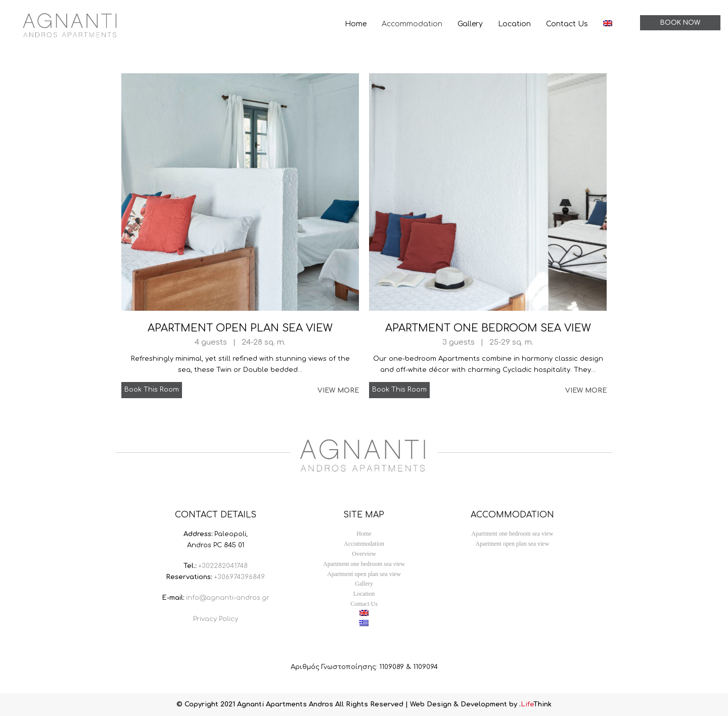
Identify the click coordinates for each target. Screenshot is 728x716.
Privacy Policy (216, 619)
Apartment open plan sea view (240, 328)
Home (364, 534)
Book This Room (152, 390)
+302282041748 (223, 566)
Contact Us (364, 604)
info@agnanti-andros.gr (228, 598)
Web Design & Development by (481, 704)
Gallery (364, 584)
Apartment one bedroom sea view (488, 328)
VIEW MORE (338, 391)
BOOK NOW (680, 23)
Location (364, 594)
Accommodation (364, 544)
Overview (364, 554)
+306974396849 (239, 577)
